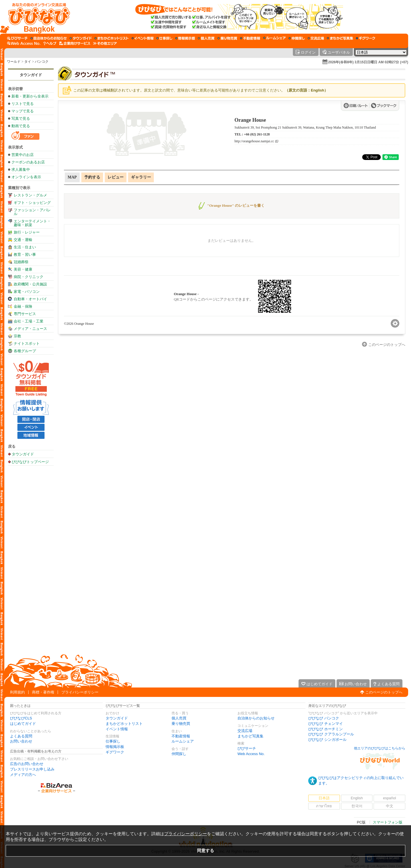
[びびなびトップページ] (36, 17)
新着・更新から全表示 (30, 96)
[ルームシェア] (274, 38)
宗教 (17, 336)
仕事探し (113, 741)
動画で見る (21, 126)
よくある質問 (21, 736)
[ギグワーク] (366, 38)
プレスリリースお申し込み (32, 769)
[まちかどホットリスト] (112, 38)
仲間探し (179, 754)
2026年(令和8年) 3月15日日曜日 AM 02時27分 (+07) (368, 62)
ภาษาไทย (324, 806)
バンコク (42, 62)
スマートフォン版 (388, 822)
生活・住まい (25, 247)
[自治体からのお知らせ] (49, 38)
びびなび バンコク (324, 718)
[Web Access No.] (24, 43)
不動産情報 (181, 736)
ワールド (14, 62)
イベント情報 (117, 729)
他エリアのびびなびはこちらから (380, 748)
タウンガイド (31, 75)
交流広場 (245, 731)
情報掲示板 (115, 747)
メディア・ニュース (30, 329)
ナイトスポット (27, 343)
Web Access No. (251, 754)
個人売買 (179, 718)
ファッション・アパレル (32, 212)
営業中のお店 (23, 155)
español (390, 798)
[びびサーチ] (17, 38)
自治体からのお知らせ (256, 718)
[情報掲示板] (185, 38)
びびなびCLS (21, 718)
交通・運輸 (23, 240)
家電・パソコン (27, 292)
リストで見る (23, 104)
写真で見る (21, 118)
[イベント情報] (143, 38)
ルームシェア (183, 741)
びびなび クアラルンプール (331, 734)
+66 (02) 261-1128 (257, 134)
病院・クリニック (29, 277)
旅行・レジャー (27, 232)
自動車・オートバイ (30, 299)
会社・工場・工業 (29, 321)
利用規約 (17, 692)
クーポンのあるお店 (28, 162)
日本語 (324, 798)
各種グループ (25, 351)
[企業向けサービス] (75, 43)
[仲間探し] (297, 38)
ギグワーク (115, 752)
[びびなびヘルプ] (50, 43)
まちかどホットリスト (124, 724)
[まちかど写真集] (340, 38)
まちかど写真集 (250, 736)
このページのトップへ (384, 692)
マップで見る (23, 111)
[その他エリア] (105, 43)
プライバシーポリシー (80, 692)
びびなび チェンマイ (326, 724)
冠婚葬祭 (21, 262)
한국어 (357, 806)
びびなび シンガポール (327, 740)
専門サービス (25, 314)
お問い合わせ (21, 741)
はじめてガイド (23, 724)
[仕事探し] (164, 38)
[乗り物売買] (227, 38)
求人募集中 (21, 170)
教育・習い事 (25, 254)
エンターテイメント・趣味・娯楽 (32, 223)
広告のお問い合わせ (27, 764)
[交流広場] (316, 38)
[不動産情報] (250, 38)
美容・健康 (23, 269)
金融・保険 (23, 306)
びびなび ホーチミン (326, 729)
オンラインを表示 (26, 177)
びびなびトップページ (30, 462)
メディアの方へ (23, 775)
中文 (390, 806)
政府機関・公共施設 (30, 284)
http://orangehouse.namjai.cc (254, 141)
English (357, 798)
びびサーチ (247, 748)
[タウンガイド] (81, 38)
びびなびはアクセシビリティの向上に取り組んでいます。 (361, 780)
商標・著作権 (43, 692)
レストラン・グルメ (30, 195)
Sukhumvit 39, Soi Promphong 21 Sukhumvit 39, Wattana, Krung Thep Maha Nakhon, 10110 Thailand (305, 127)
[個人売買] (206, 38)
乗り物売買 (181, 724)
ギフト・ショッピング (32, 203)
